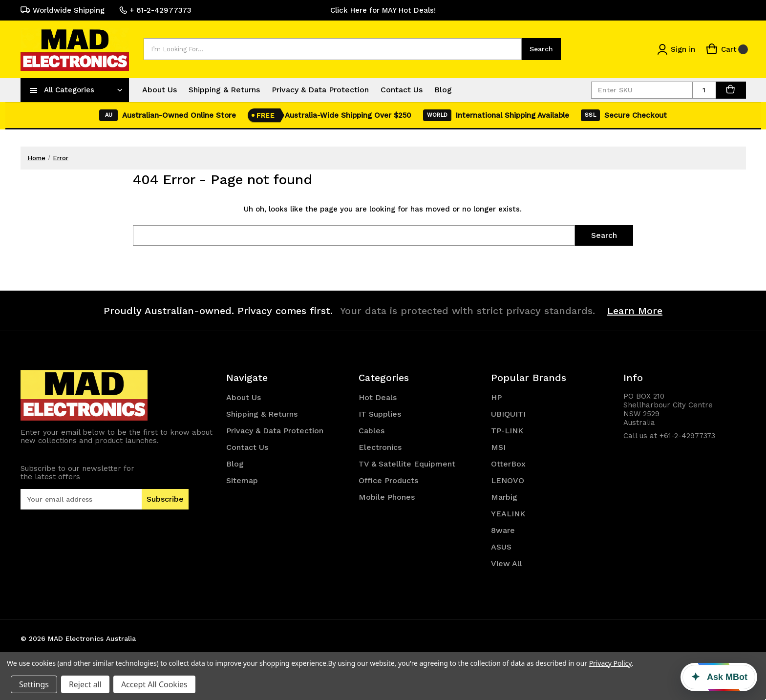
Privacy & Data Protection (320, 90)
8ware (503, 530)
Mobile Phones (387, 497)
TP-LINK (507, 431)
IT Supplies (380, 414)
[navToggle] (34, 90)
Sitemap (242, 480)
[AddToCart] (731, 90)
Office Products (388, 480)
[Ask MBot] (719, 677)
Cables (372, 431)
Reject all (85, 684)
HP (496, 397)
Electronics (380, 447)
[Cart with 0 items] (727, 49)
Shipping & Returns (224, 90)
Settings (34, 684)
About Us (160, 90)
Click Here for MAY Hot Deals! (383, 10)
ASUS (501, 547)
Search (541, 49)
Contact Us (402, 90)
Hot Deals (378, 397)
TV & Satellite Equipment (407, 464)
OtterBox (508, 464)
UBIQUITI (508, 414)
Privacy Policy (610, 663)
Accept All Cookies (154, 684)
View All (507, 563)
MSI (498, 447)
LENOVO (508, 480)
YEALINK (508, 514)
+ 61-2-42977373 (155, 10)
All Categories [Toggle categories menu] (69, 90)
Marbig (504, 497)
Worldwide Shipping (63, 10)
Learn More (635, 311)
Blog (443, 90)
